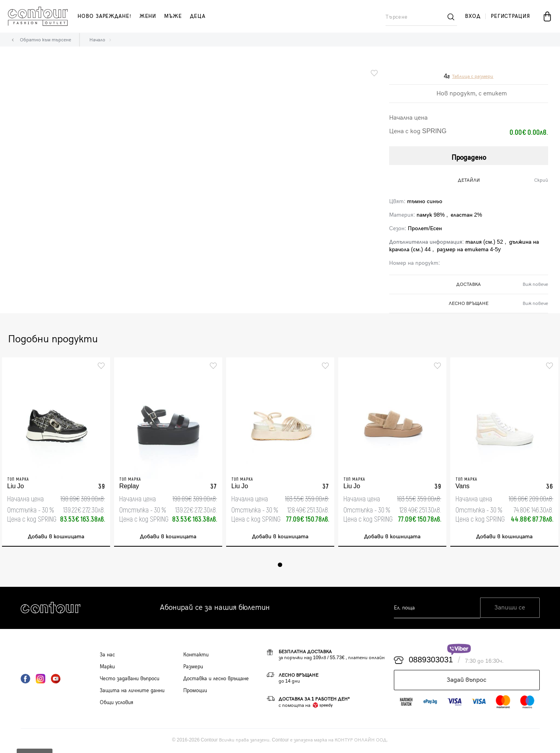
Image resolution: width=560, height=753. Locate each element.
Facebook (25, 680)
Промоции (195, 692)
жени (148, 16)
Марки (107, 668)
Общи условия (116, 704)
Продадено (469, 156)
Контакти (196, 656)
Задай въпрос (467, 681)
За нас (107, 656)
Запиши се (510, 609)
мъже (173, 16)
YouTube (56, 680)
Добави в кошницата (56, 538)
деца (198, 16)
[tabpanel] (56, 453)
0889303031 (431, 662)
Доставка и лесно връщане (216, 680)
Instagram (41, 680)
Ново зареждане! (105, 16)
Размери (193, 668)
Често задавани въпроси (130, 680)
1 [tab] (280, 566)
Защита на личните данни (132, 692)
